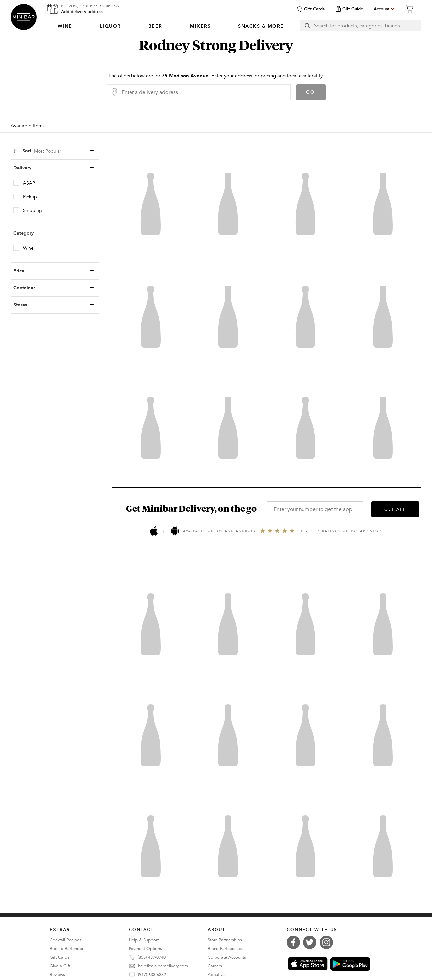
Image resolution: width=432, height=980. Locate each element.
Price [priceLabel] (53, 271)
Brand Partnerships (225, 949)
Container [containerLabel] (53, 288)
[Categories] (171, 26)
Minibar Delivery (24, 17)
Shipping (32, 210)
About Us (217, 975)
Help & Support (144, 940)
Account (382, 9)
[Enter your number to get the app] (315, 509)
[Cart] (411, 9)
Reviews (57, 975)
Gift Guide (349, 9)
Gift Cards (311, 9)
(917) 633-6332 (152, 975)
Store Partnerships (225, 940)
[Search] (368, 26)
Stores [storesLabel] (53, 305)
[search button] (307, 26)
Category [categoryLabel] (53, 233)
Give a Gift (60, 966)
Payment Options (145, 949)
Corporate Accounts (227, 957)
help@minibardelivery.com (163, 966)
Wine (28, 248)
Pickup (30, 197)
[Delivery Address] (204, 92)
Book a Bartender (67, 949)
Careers (215, 966)
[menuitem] (65, 26)
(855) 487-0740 (152, 957)
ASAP (29, 183)
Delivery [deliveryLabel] (53, 168)
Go (311, 92)
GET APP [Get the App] (395, 509)
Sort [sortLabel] (53, 151)
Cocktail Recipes (66, 940)
